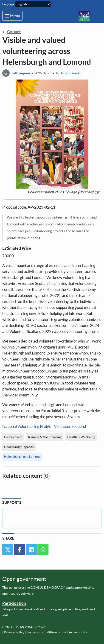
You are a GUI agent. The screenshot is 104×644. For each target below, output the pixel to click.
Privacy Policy (14, 632)
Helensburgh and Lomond (22, 457)
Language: (8, 4)
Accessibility (78, 632)
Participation (14, 603)
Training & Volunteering (45, 437)
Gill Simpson (21, 73)
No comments (71, 73)
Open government (24, 579)
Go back (12, 32)
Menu (12, 16)
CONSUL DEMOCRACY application (56, 588)
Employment (13, 437)
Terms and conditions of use (47, 632)
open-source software (18, 594)
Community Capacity (19, 447)
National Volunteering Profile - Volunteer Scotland (44, 426)
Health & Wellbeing (81, 437)
